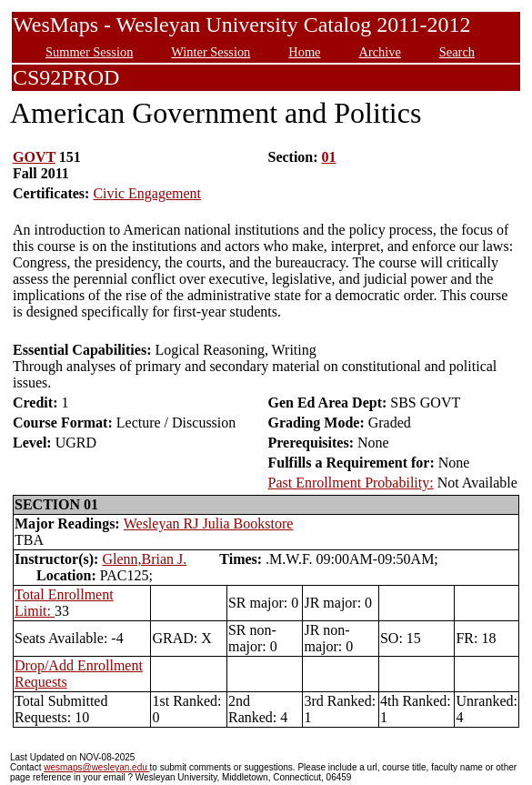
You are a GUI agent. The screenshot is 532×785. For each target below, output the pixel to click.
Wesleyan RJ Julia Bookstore (209, 523)
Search (457, 52)
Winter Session (211, 52)
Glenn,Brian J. (144, 559)
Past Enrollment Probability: (350, 483)
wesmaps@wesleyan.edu (96, 767)
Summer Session (89, 52)
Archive (379, 52)
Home (304, 52)
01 (329, 157)
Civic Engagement (147, 193)
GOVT (34, 157)
